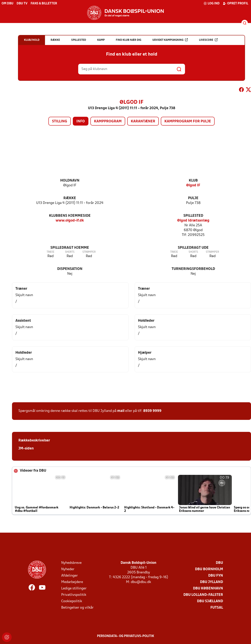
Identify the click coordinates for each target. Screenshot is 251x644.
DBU (219, 563)
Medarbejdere (72, 582)
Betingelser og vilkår (77, 608)
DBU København (208, 589)
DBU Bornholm (209, 569)
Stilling (60, 121)
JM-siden (26, 449)
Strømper (89, 252)
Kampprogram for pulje (188, 121)
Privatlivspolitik (74, 595)
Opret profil (235, 3)
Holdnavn (70, 181)
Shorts (70, 252)
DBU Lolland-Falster (203, 595)
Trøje (50, 252)
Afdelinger (69, 576)
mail (121, 411)
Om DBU (7, 4)
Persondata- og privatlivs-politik (126, 636)
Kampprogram (108, 121)
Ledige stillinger (74, 589)
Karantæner (143, 121)
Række (70, 198)
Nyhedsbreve (71, 563)
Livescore (208, 40)
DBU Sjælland (210, 601)
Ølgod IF (193, 185)
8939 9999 (152, 411)
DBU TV (22, 4)
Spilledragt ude (193, 248)
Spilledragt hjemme (70, 248)
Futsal (217, 608)
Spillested (193, 216)
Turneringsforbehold (193, 269)
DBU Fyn (216, 576)
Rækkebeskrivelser (34, 441)
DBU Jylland (211, 582)
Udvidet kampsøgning (170, 40)
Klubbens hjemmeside (70, 216)
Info (81, 121)
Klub (193, 181)
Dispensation (70, 269)
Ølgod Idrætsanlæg (193, 221)
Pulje (193, 198)
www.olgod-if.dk (70, 221)
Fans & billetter (44, 4)
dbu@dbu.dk (141, 582)
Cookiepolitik (72, 601)
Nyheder (68, 569)
